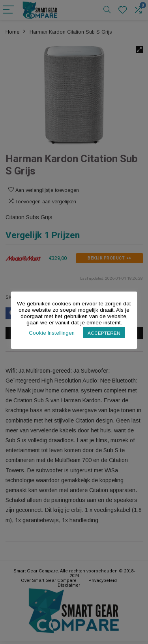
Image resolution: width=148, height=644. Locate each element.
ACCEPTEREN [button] (104, 333)
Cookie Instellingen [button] (52, 333)
